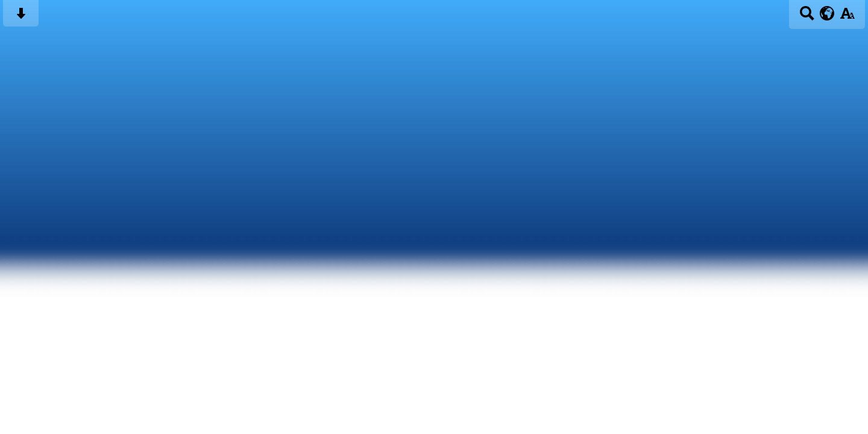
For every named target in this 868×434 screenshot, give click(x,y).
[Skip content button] (21, 17)
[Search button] (807, 17)
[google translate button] (827, 13)
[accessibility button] (847, 17)
